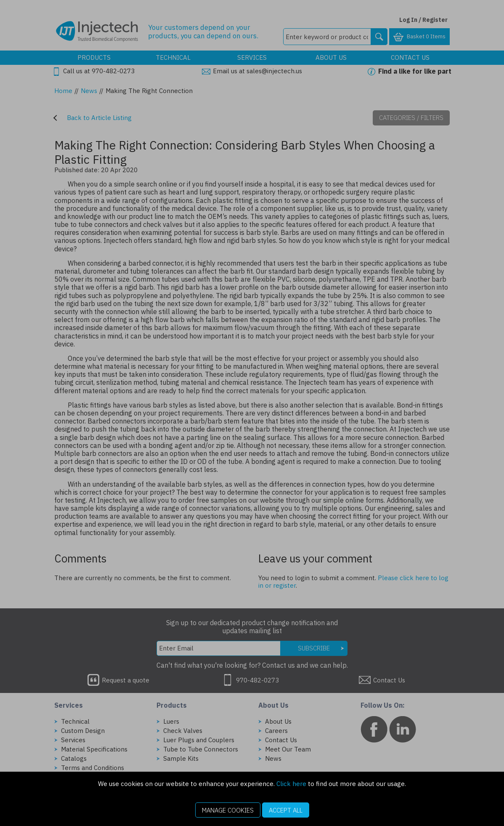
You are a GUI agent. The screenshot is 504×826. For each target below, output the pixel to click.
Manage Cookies (228, 810)
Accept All (286, 810)
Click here (291, 784)
